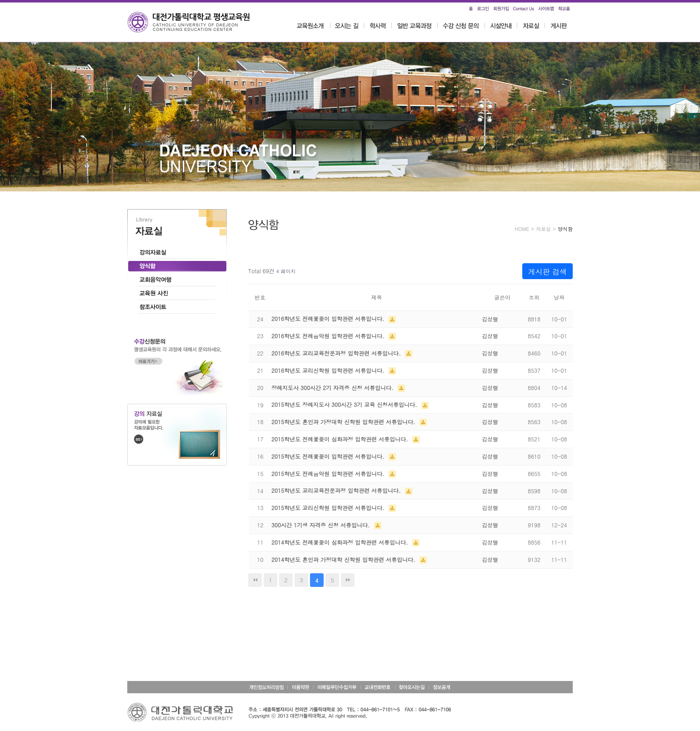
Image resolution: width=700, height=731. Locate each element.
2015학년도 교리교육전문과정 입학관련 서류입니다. (337, 490)
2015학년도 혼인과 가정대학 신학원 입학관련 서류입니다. (344, 422)
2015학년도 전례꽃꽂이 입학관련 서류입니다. (329, 456)
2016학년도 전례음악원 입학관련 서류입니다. (329, 336)
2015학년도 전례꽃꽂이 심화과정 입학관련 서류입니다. (341, 439)
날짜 (559, 297)
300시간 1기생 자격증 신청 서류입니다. (322, 525)
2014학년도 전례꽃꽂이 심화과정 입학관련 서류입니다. (341, 542)
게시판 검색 (547, 272)
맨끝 (348, 580)
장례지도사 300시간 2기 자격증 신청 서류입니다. (333, 388)
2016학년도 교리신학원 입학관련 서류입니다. (329, 370)
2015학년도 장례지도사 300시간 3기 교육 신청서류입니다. (345, 404)
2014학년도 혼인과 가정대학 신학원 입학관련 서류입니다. (344, 559)
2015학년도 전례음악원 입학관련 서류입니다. (329, 473)
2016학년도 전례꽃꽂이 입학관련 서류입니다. (329, 318)
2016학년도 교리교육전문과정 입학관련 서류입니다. (337, 353)
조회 (534, 297)
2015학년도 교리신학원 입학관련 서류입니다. (329, 508)
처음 (255, 580)
